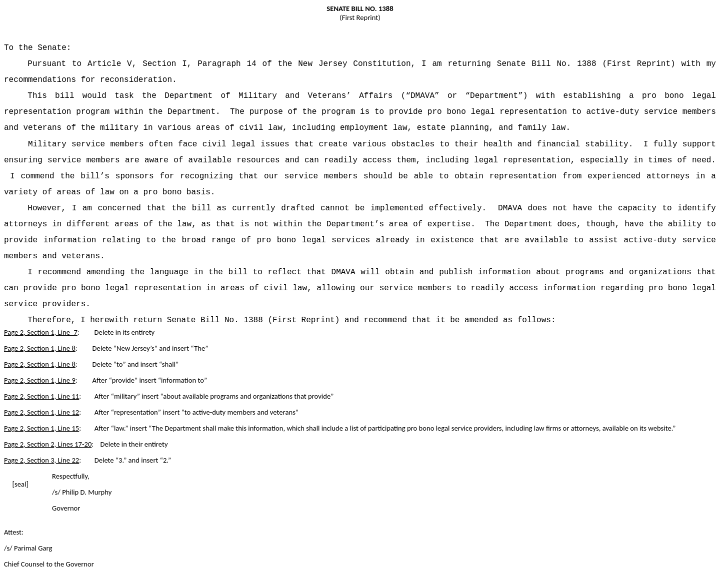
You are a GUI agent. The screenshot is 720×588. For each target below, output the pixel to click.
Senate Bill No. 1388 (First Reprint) (586, 64)
